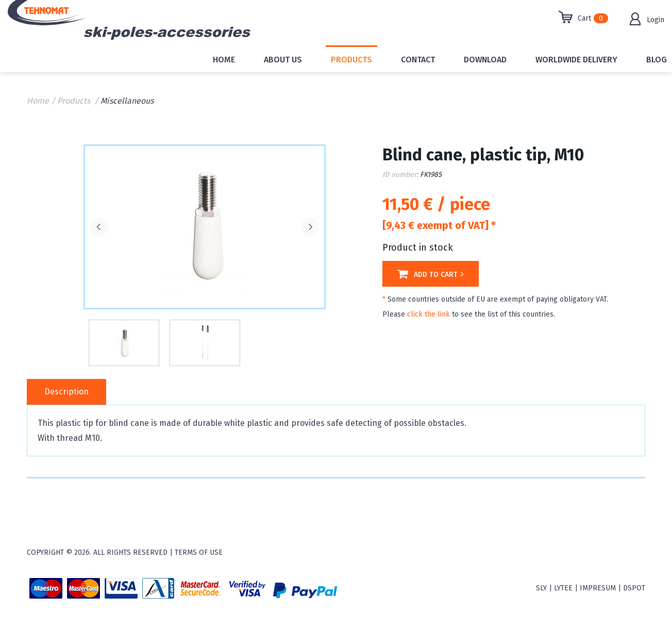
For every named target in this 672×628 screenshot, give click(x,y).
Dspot (634, 588)
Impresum (598, 588)
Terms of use (199, 552)
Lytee (563, 588)
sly (541, 588)
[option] (205, 226)
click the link (429, 314)
